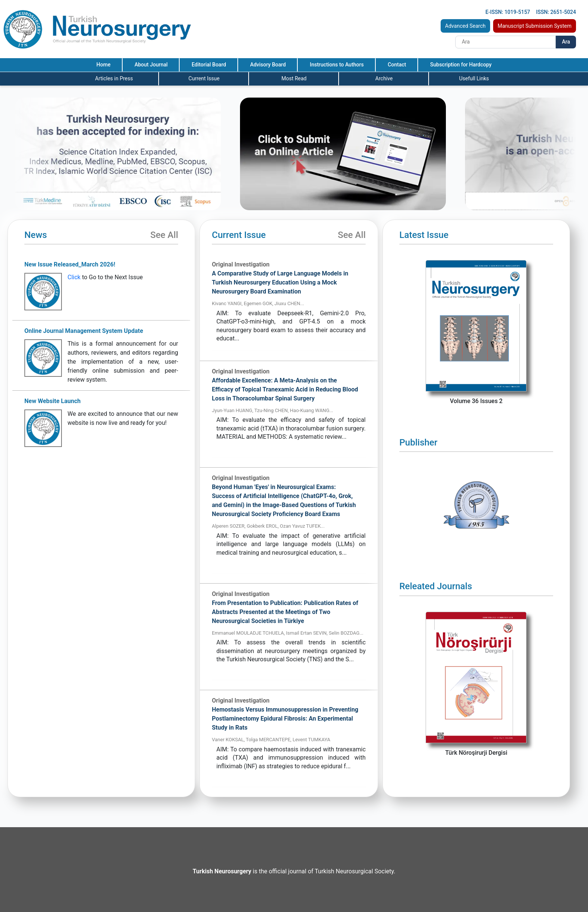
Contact (397, 65)
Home (103, 65)
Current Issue (204, 78)
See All (164, 235)
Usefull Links (474, 78)
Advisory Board (268, 65)
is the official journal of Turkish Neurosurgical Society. (294, 871)
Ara (566, 42)
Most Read (294, 78)
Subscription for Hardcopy (461, 65)
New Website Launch (52, 401)
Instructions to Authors (337, 65)
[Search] (505, 42)
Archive (384, 78)
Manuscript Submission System (535, 26)
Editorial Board (209, 65)
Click (74, 277)
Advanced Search (465, 26)
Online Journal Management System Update (84, 331)
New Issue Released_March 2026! (70, 264)
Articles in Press (114, 78)
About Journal (151, 65)
